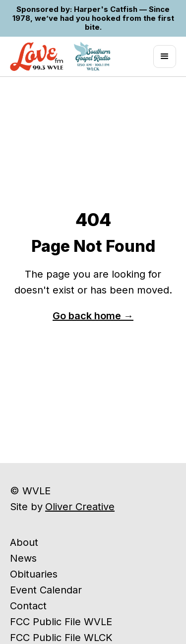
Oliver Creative (80, 507)
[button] (165, 57)
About (24, 542)
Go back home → (93, 316)
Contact (28, 606)
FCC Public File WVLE (61, 622)
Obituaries (34, 574)
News (23, 558)
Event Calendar (46, 590)
